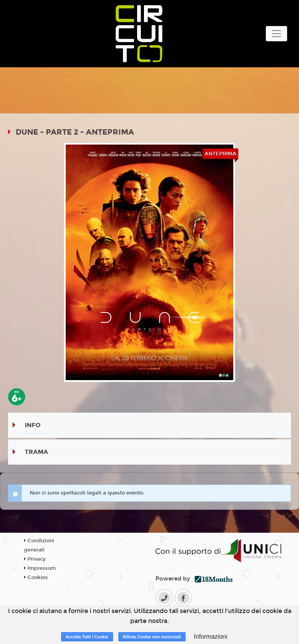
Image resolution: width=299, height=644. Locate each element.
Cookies (36, 577)
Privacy (35, 559)
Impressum (40, 568)
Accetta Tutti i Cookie (87, 637)
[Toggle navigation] (276, 34)
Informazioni (211, 637)
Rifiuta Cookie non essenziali (152, 637)
